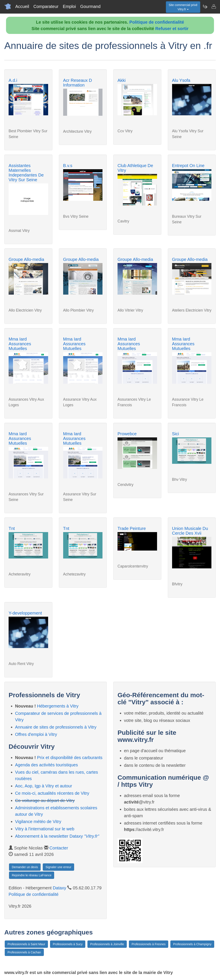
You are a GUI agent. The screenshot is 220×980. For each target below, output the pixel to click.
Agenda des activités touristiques (46, 765)
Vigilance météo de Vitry (38, 822)
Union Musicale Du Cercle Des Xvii (190, 531)
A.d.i (13, 80)
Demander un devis (25, 867)
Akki (122, 80)
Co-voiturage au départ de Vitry (45, 800)
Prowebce (127, 434)
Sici (176, 434)
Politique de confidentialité (157, 22)
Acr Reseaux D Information (78, 83)
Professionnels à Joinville (107, 944)
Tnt (12, 528)
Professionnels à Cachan (24, 952)
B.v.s (68, 166)
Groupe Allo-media (26, 259)
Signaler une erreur (58, 867)
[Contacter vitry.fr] (214, 6)
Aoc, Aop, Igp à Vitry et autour (44, 786)
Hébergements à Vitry (58, 706)
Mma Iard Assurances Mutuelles (20, 344)
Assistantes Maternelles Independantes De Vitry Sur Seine (26, 173)
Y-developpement (25, 613)
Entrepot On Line (188, 166)
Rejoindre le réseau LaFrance (32, 875)
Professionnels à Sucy (68, 944)
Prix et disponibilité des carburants (70, 758)
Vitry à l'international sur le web (45, 829)
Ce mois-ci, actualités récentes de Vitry (52, 793)
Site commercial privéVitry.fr (183, 7)
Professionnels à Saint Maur (26, 944)
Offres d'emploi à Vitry (36, 734)
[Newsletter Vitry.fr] (205, 6)
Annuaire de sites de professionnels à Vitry (56, 727)
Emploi (69, 6)
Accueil (22, 6)
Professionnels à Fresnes (149, 944)
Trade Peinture (132, 528)
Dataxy (60, 888)
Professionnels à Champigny (192, 944)
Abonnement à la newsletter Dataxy (57, 836)
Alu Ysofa (181, 80)
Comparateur (46, 6)
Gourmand (90, 6)
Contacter (59, 848)
